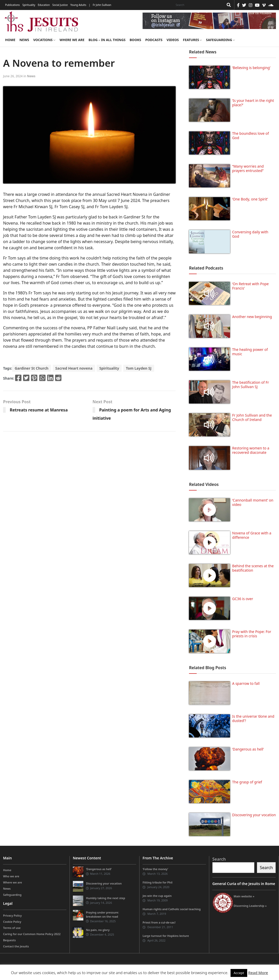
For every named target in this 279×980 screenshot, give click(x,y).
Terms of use (12, 928)
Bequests (9, 940)
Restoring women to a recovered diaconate (251, 450)
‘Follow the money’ (155, 869)
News (24, 40)
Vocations (44, 40)
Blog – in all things (107, 40)
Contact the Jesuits (16, 946)
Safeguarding (220, 40)
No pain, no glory (98, 930)
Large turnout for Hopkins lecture (166, 936)
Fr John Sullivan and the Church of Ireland (252, 417)
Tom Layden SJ (139, 368)
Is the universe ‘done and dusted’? (253, 718)
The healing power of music (250, 352)
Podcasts (154, 40)
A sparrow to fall (246, 683)
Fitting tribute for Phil (157, 882)
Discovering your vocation (254, 815)
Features (192, 40)
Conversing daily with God (250, 234)
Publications (12, 5)
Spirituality (29, 5)
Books (135, 40)
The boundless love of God (250, 136)
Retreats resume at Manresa (39, 410)
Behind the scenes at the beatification (253, 568)
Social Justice (60, 5)
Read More (258, 973)
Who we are (11, 876)
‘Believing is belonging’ (251, 68)
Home (10, 40)
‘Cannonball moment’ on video (253, 502)
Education (44, 5)
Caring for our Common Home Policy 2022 (32, 934)
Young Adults (78, 5)
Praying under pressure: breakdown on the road (102, 914)
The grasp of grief (247, 782)
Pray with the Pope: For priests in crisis (252, 634)
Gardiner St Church (32, 368)
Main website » (244, 896)
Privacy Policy (12, 915)
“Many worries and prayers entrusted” (248, 168)
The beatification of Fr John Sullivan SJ (250, 385)
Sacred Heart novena (74, 368)
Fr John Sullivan (102, 5)
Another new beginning (252, 317)
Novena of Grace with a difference (252, 535)
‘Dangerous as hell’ (248, 749)
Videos (173, 40)
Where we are (72, 40)
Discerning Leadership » (250, 906)
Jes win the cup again (157, 896)
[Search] (198, 5)
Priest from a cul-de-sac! (159, 922)
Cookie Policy (12, 922)
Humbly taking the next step (106, 898)
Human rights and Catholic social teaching (172, 909)
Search (219, 859)
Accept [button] (239, 973)
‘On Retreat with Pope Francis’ (250, 286)
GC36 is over (243, 599)
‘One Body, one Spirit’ (250, 199)
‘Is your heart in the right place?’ (253, 103)
